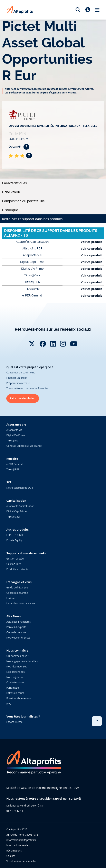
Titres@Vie (12, 441)
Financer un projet (17, 378)
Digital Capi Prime (16, 511)
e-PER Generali (15, 464)
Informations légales (18, 845)
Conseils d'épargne (17, 593)
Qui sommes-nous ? (18, 656)
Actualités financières (18, 622)
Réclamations (14, 851)
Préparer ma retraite (18, 383)
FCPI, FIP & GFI (15, 535)
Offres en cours (15, 693)
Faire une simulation (23, 398)
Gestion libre (14, 564)
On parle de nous (16, 632)
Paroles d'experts (16, 627)
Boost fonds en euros (18, 698)
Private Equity (14, 540)
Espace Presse (14, 722)
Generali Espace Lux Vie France (24, 446)
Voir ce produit (91, 242)
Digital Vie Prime (16, 435)
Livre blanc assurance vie (21, 603)
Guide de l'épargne (17, 588)
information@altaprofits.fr (21, 840)
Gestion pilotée (15, 559)
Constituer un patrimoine (21, 373)
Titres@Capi (13, 517)
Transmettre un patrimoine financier (27, 388)
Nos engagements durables (22, 661)
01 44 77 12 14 (15, 811)
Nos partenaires (15, 672)
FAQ (9, 704)
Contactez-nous (15, 682)
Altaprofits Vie (14, 430)
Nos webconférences (18, 638)
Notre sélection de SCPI (20, 488)
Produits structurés (17, 569)
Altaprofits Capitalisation (20, 506)
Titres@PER (13, 469)
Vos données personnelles (21, 861)
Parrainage (13, 688)
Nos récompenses (17, 667)
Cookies (11, 856)
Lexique (11, 598)
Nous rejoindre (15, 677)
